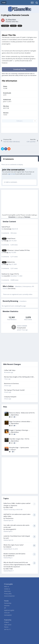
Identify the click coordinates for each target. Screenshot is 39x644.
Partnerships (8, 603)
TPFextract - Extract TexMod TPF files (18, 250)
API (5, 608)
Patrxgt (6, 241)
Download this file (19, 69)
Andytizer (8, 547)
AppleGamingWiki (9, 610)
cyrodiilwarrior (10, 556)
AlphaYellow (15, 415)
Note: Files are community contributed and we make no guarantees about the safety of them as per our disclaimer (19, 74)
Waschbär (12, 20)
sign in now (11, 174)
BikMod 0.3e (11, 262)
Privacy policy (8, 594)
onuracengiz (7, 229)
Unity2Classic (11, 238)
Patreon (27, 217)
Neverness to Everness (11, 383)
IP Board (6, 622)
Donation (12, 217)
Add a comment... (11, 182)
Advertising (7, 591)
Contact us (7, 589)
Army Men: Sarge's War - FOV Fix (19, 439)
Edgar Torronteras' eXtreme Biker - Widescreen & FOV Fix (20, 422)
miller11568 (9, 507)
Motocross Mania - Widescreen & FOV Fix (22, 413)
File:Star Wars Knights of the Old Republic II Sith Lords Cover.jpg (19, 377)
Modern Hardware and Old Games (14, 554)
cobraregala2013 (11, 529)
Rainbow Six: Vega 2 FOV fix (10, 274)
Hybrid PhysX (6, 227)
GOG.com (7, 613)
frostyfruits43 (21, 328)
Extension (7, 606)
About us (7, 586)
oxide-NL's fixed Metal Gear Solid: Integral (17, 536)
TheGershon (9, 518)
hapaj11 (13, 450)
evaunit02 (7, 276)
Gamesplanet (8, 615)
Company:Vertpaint (10, 397)
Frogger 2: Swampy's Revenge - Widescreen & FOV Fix (19, 430)
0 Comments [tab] (8, 159)
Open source (8, 625)
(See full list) (11, 288)
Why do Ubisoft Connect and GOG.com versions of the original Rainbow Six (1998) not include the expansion (17, 565)
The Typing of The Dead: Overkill (14, 390)
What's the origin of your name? (14, 545)
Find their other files (12, 22)
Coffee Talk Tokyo (10, 370)
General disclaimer (9, 596)
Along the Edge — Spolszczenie (19, 448)
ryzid (7, 538)
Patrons (6, 627)
